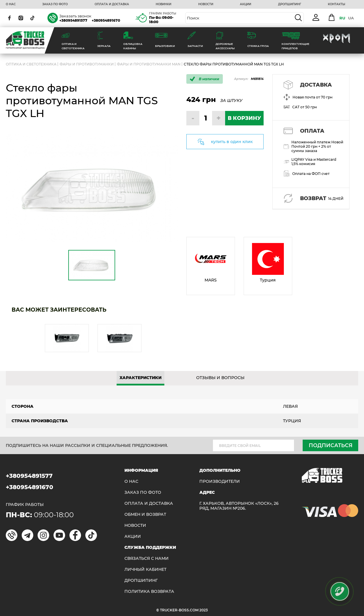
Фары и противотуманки (87, 64)
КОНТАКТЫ (337, 4)
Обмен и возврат (145, 514)
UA (351, 18)
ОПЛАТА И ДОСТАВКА (112, 4)
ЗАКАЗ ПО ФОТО (55, 4)
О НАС (11, 4)
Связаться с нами (147, 559)
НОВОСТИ (206, 4)
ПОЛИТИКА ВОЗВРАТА (149, 592)
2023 (204, 610)
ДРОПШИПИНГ (290, 4)
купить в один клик (232, 142)
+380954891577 (73, 20)
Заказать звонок (75, 16)
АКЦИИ (246, 4)
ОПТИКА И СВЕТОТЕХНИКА (31, 64)
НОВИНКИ (163, 4)
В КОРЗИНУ (244, 118)
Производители (220, 481)
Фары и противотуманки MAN (149, 64)
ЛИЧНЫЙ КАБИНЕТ (145, 570)
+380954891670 (106, 20)
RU (342, 18)
